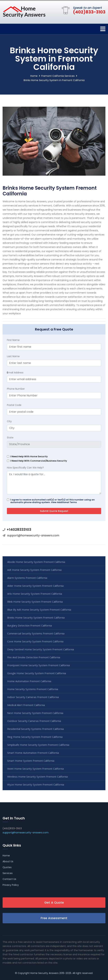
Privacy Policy (11, 885)
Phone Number (16, 389)
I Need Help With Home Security (29, 456)
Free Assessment (54, 918)
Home (34, 76)
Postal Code (14, 405)
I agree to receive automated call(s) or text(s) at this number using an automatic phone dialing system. (53, 501)
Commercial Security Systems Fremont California (36, 633)
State (10, 438)
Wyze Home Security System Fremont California (36, 784)
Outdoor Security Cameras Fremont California (34, 721)
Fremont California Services (58, 76)
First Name (13, 340)
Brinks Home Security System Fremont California (36, 617)
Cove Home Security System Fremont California (35, 641)
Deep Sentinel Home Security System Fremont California (41, 649)
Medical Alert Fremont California (26, 705)
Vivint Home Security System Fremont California (35, 769)
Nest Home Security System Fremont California (35, 713)
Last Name (13, 356)
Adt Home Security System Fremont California (34, 570)
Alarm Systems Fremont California (27, 578)
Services (8, 873)
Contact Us (9, 879)
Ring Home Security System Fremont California (35, 737)
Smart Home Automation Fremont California (33, 753)
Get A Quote (54, 902)
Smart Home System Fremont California (31, 761)
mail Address (15, 373)
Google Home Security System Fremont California (37, 673)
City (9, 421)
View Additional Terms (64, 502)
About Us (8, 861)
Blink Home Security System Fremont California (35, 602)
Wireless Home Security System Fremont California (37, 777)
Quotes (7, 867)
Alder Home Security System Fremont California (35, 586)
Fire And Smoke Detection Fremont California (34, 657)
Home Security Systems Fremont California (33, 689)
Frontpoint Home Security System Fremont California (38, 665)
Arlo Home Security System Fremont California (35, 594)
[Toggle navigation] (103, 29)
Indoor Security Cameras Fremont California (33, 697)
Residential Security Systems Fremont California (35, 729)
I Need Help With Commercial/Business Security (39, 461)
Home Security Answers (44, 973)
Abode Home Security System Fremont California (36, 562)
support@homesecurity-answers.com (33, 535)
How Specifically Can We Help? (25, 468)
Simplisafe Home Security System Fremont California (38, 745)
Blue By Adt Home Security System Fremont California (39, 610)
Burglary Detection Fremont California (30, 625)
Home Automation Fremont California (29, 681)
